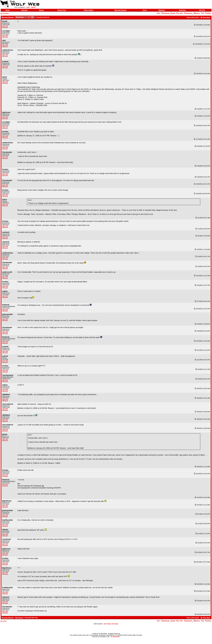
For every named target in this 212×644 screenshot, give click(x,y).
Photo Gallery (89, 10)
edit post (5, 27)
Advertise (182, 10)
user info (5, 26)
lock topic (115, 624)
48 (201, 17)
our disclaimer (115, 637)
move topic (107, 624)
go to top (3, 621)
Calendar (24, 10)
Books (42, 10)
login (28, 7)
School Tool (62, 10)
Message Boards (120, 10)
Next (208, 17)
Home (8, 10)
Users (145, 10)
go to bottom (5, 14)
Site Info (202, 10)
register (33, 7)
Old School (19, 618)
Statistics (162, 10)
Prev (205, 17)
